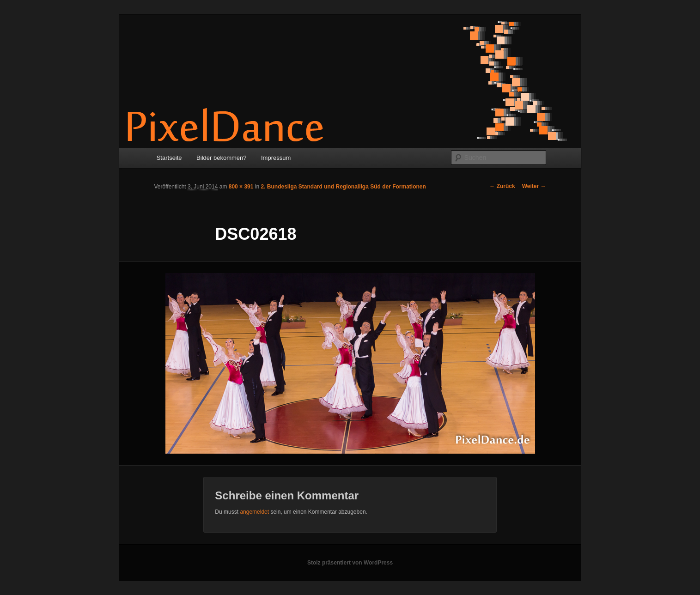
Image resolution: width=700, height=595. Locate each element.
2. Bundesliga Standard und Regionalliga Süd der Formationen (343, 187)
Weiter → (534, 186)
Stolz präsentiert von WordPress (350, 563)
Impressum (276, 158)
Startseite (169, 158)
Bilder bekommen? (221, 158)
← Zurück (502, 186)
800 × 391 (241, 187)
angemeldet (254, 512)
